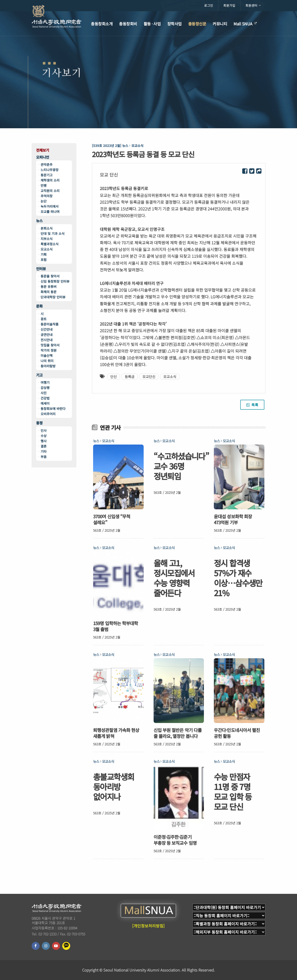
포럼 (44, 260)
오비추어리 (48, 414)
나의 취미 (47, 361)
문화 (39, 306)
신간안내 (47, 329)
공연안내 (47, 335)
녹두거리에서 (50, 206)
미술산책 (47, 356)
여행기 (45, 382)
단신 (114, 377)
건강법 (45, 398)
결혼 (44, 446)
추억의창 (47, 196)
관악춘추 (47, 164)
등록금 (130, 377)
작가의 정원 (49, 350)
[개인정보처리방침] (148, 926)
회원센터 (253, 5)
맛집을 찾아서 (50, 345)
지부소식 (47, 239)
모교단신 (149, 377)
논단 (44, 201)
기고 (39, 375)
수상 (44, 436)
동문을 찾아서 (50, 276)
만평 (44, 185)
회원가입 (229, 5)
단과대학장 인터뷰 (53, 297)
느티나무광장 (50, 170)
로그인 (209, 5)
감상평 (45, 388)
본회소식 (47, 228)
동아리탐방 (48, 366)
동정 (39, 423)
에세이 (45, 403)
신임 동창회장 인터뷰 (55, 281)
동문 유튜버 (49, 287)
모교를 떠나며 (50, 212)
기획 (44, 254)
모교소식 (47, 249)
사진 (44, 393)
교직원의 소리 (50, 191)
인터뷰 (41, 269)
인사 (44, 430)
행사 (44, 441)
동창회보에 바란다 (53, 409)
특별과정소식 (50, 244)
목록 (252, 405)
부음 (44, 457)
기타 (44, 451)
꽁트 (44, 319)
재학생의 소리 (50, 180)
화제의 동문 (49, 292)
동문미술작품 (50, 324)
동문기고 (47, 175)
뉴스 (39, 221)
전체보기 (43, 150)
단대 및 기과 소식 (53, 233)
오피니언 (43, 157)
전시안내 (47, 340)
